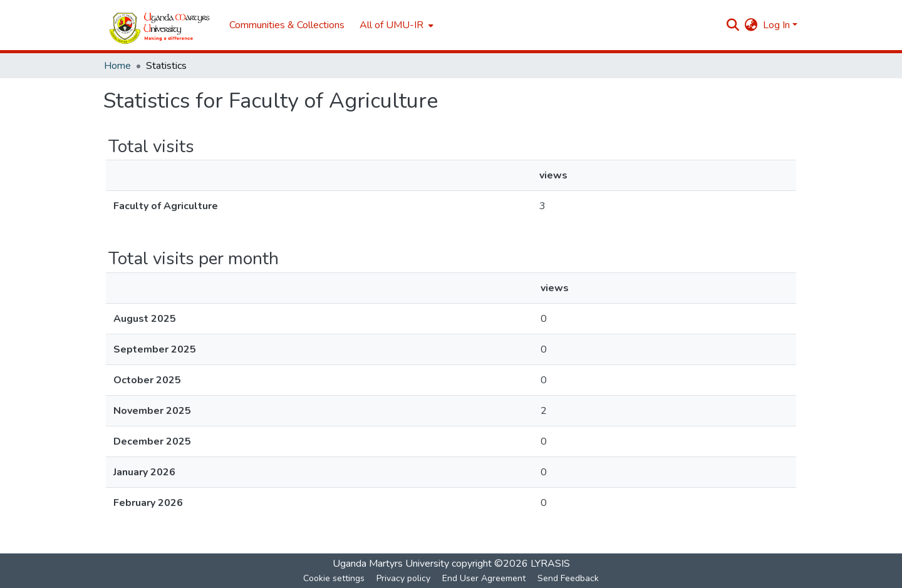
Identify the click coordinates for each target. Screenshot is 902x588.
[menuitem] (395, 25)
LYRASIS (550, 564)
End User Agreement (484, 578)
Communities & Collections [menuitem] (287, 25)
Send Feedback (568, 578)
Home (117, 66)
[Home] (160, 25)
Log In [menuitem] (776, 25)
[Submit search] (733, 25)
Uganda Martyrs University (391, 564)
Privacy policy (403, 578)
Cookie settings (334, 578)
